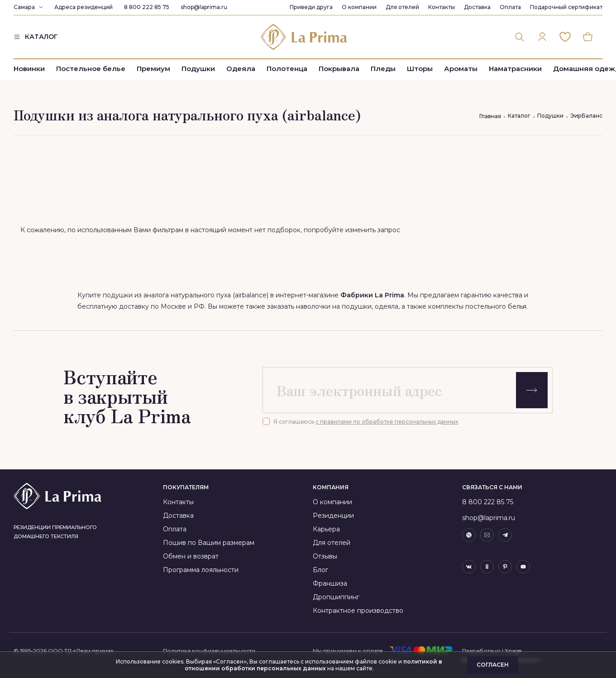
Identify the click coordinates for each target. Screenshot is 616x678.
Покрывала (339, 69)
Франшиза (330, 583)
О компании (359, 7)
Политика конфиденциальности (209, 651)
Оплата (510, 7)
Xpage (513, 651)
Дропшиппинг (336, 597)
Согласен (493, 665)
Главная (490, 116)
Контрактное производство (358, 611)
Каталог (519, 116)
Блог (320, 570)
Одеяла (241, 69)
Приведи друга (311, 7)
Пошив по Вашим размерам (209, 543)
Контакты (442, 7)
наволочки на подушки (334, 306)
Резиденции (333, 516)
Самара (24, 7)
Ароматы (461, 69)
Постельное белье (91, 69)
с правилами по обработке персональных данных (387, 422)
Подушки (198, 69)
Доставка (477, 7)
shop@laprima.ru (204, 7)
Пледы (383, 69)
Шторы (420, 69)
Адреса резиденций (84, 7)
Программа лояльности (201, 570)
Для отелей (402, 7)
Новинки (29, 69)
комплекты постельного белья (477, 306)
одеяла (387, 306)
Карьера (326, 529)
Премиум (153, 69)
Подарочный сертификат (566, 7)
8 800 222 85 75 (147, 7)
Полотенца (287, 69)
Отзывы (325, 556)
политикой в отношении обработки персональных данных (314, 665)
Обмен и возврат (191, 556)
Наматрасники (515, 69)
